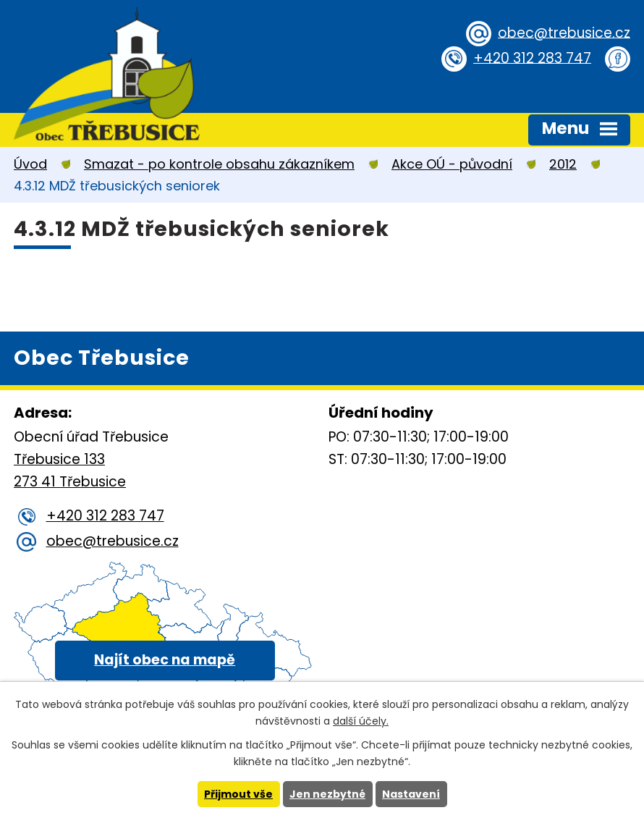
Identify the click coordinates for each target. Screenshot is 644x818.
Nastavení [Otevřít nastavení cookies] (411, 794)
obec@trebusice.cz (564, 32)
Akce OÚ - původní (452, 164)
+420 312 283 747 (532, 58)
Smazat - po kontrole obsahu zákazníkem (219, 164)
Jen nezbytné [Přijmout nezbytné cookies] (327, 794)
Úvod (30, 164)
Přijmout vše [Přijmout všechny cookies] (238, 794)
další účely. (361, 721)
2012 (563, 164)
